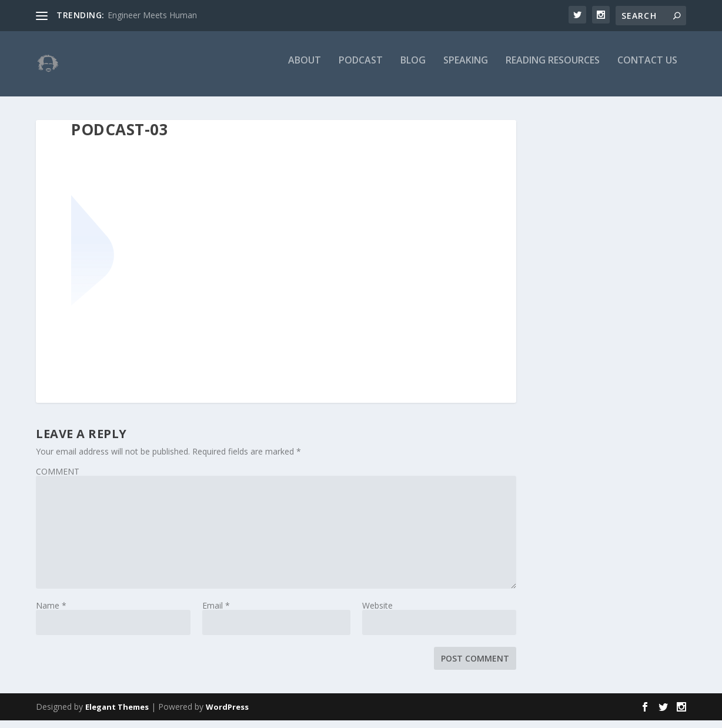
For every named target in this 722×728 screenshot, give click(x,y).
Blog (413, 69)
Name (51, 613)
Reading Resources (553, 69)
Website (377, 613)
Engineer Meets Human (152, 15)
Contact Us (647, 69)
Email (216, 613)
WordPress (227, 714)
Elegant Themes (117, 714)
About (305, 69)
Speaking (466, 69)
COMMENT (58, 479)
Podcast (361, 69)
